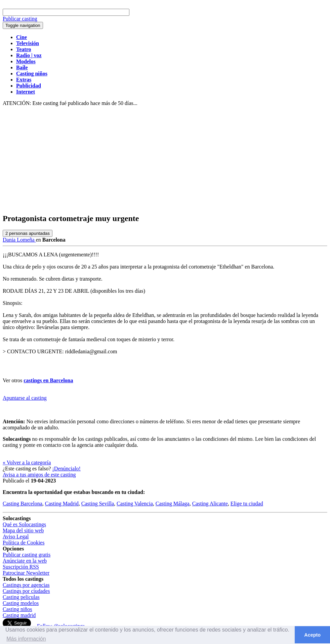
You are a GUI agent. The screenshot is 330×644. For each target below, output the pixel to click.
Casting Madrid (62, 504)
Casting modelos (21, 603)
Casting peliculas (21, 597)
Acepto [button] (312, 635)
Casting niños (17, 609)
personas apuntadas (28, 233)
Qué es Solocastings (24, 524)
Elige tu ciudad (247, 504)
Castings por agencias (26, 585)
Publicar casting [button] (20, 19)
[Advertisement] (165, 160)
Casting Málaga (173, 504)
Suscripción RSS (21, 567)
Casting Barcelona (23, 504)
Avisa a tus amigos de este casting (39, 475)
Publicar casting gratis (27, 555)
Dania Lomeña (19, 240)
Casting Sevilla (98, 504)
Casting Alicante (210, 504)
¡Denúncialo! (67, 469)
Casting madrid (19, 615)
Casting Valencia (135, 504)
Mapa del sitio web (23, 530)
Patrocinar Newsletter (26, 573)
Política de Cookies (24, 543)
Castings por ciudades (26, 591)
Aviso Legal (16, 536)
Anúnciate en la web (25, 561)
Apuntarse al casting (25, 398)
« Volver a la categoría (27, 462)
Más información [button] (26, 639)
